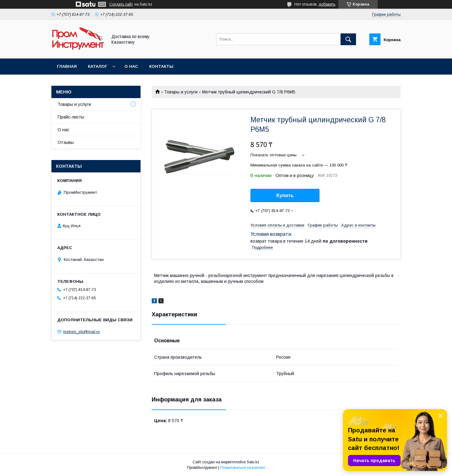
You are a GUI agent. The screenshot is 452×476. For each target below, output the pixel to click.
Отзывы (66, 142)
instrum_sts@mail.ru (81, 332)
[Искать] (348, 39)
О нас (131, 66)
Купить (285, 195)
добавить (327, 4)
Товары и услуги (181, 92)
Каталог (98, 66)
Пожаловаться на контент (243, 468)
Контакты (161, 66)
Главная (67, 66)
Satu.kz (253, 462)
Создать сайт (121, 4)
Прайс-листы (71, 117)
